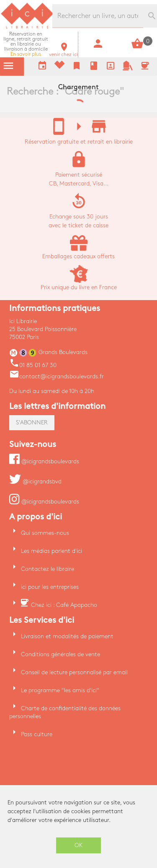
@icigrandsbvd (35, 482)
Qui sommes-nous (45, 533)
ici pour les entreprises (50, 587)
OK (79, 845)
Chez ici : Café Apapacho (64, 605)
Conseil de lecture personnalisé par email (74, 672)
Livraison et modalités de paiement (67, 636)
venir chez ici (63, 52)
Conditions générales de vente (60, 654)
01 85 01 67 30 (33, 365)
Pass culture (37, 734)
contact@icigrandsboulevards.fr (57, 376)
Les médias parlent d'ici (51, 551)
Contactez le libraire (48, 569)
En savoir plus (26, 44)
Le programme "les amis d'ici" (60, 690)
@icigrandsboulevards (44, 461)
